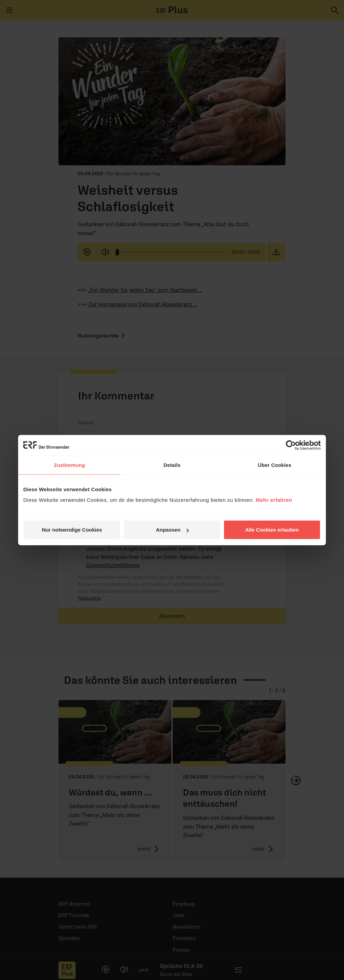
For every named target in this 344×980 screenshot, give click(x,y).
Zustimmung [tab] (70, 465)
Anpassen (172, 530)
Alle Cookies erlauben (272, 530)
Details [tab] (172, 465)
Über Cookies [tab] (275, 465)
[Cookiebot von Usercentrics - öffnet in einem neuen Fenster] (291, 445)
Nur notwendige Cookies (72, 530)
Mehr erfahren (274, 500)
